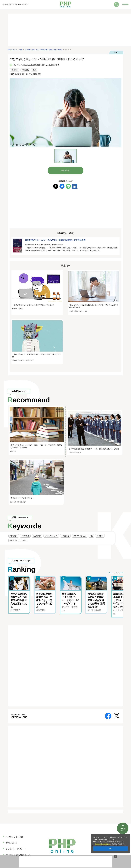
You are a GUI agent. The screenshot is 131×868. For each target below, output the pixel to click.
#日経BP (100, 536)
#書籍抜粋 (14, 536)
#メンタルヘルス (51, 536)
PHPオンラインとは (14, 837)
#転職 (34, 70)
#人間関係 (37, 536)
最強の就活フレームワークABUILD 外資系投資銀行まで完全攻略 (55, 240)
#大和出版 (14, 540)
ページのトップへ (123, 826)
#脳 (91, 536)
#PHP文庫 (25, 536)
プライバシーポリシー (102, 844)
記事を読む (65, 171)
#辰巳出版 (65, 536)
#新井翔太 (15, 70)
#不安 (24, 540)
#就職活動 (25, 70)
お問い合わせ (12, 843)
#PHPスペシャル (80, 536)
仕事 (116, 53)
